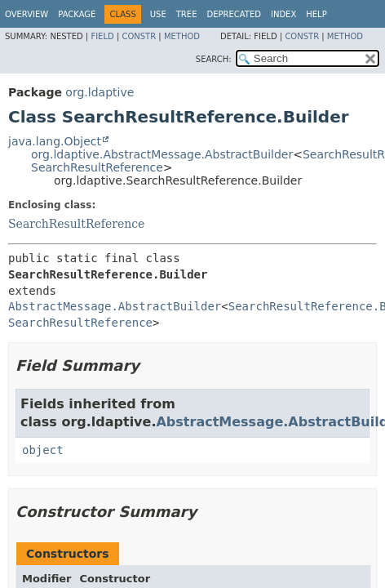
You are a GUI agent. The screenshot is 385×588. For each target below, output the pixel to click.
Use (158, 14)
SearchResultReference (97, 167)
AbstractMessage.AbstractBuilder (115, 306)
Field (102, 36)
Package (77, 14)
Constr (139, 36)
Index (283, 14)
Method (182, 36)
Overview (27, 14)
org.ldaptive (100, 92)
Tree (187, 14)
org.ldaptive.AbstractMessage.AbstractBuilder (162, 154)
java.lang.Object (55, 141)
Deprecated (234, 14)
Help (316, 14)
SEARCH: (214, 59)
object (43, 450)
